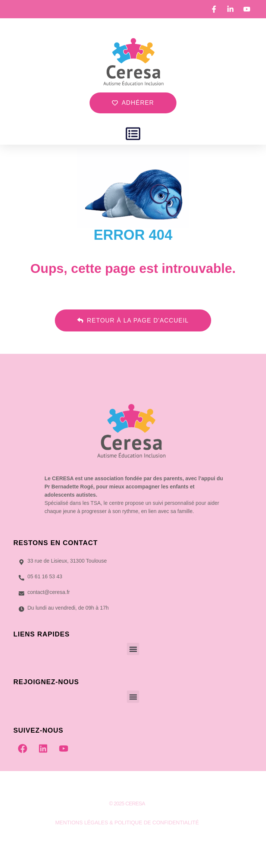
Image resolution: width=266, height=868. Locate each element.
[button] (133, 134)
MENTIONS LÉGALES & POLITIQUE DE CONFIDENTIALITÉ (127, 823)
